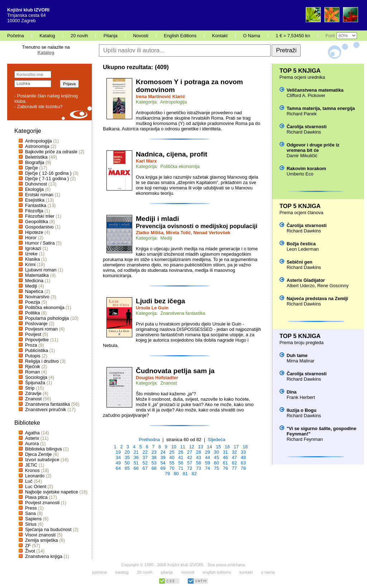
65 (127, 468)
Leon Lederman (303, 249)
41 (181, 457)
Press (31, 508)
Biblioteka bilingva (43, 449)
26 (181, 452)
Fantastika (36, 205)
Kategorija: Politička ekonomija (168, 166)
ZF (28, 546)
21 (136, 452)
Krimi (30, 264)
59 (208, 463)
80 (176, 474)
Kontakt (220, 36)
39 (163, 457)
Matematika (37, 275)
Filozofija (34, 211)
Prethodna (149, 440)
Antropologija (39, 141)
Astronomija (37, 146)
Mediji (31, 286)
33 (243, 452)
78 (243, 468)
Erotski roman (39, 195)
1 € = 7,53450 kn (293, 36)
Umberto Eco (300, 174)
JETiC (31, 465)
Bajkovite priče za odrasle (51, 152)
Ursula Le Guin (152, 308)
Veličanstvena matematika (315, 90)
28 (199, 452)
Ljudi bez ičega (161, 301)
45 (216, 457)
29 (208, 452)
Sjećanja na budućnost (48, 529)
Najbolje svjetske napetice (52, 492)
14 (209, 447)
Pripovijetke (37, 340)
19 (118, 452)
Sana (30, 513)
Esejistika (35, 200)
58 (199, 463)
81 (185, 474)
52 (145, 463)
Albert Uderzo (301, 286)
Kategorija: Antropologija (161, 102)
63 (243, 463)
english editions (217, 572)
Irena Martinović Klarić (160, 97)
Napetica (34, 291)
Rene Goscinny (333, 286)
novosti (188, 572)
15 (218, 447)
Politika (32, 313)
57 (190, 463)
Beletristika (36, 157)
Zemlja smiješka (42, 540)
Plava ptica (36, 497)
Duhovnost (36, 184)
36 (136, 457)
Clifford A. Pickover (306, 95)
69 (163, 468)
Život (30, 551)
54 (163, 463)
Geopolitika (37, 221)
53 (154, 463)
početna (99, 572)
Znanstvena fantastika (47, 404)
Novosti (141, 36)
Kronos (32, 470)
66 (136, 468)
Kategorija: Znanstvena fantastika (171, 313)
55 (172, 463)
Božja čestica (301, 244)
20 (127, 452)
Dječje (32, 168)
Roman (32, 372)
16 (227, 447)
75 (216, 468)
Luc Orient (36, 486)
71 (181, 468)
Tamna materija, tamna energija (321, 108)
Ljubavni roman (41, 270)
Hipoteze (34, 232)
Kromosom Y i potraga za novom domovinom (189, 86)
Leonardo (35, 476)
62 (234, 463)
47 (234, 457)
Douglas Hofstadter (157, 378)
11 (183, 447)
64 (118, 468)
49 (118, 463)
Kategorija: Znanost (156, 383)
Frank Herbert (301, 397)
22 (145, 452)
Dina (292, 392)
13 (200, 447)
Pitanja (111, 36)
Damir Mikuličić (302, 156)
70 (172, 468)
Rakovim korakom (306, 168)
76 (225, 468)
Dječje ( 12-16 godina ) (48, 173)
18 (245, 447)
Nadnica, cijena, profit (171, 154)
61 (225, 463)
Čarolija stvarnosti (307, 127)
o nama (268, 572)
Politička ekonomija (45, 307)
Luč (29, 481)
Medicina (34, 281)
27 (190, 452)
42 (190, 457)
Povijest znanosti (42, 503)
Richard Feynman (305, 439)
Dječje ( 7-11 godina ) (47, 179)
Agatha (32, 433)
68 (154, 468)
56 (181, 463)
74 (208, 468)
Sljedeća (217, 440)
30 (216, 452)
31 (225, 452)
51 (136, 463)
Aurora (32, 444)
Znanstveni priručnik (46, 409)
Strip (30, 388)
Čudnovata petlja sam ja (175, 371)
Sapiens (33, 519)
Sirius (31, 524)
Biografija (35, 162)
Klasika (32, 259)
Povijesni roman (41, 329)
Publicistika (37, 350)
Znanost (33, 399)
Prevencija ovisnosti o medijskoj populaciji (197, 226)
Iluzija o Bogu (302, 410)
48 (243, 457)
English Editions (180, 36)
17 (236, 447)
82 (194, 474)
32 (234, 452)
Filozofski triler (40, 216)
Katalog (47, 36)
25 (172, 452)
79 (167, 474)
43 (199, 457)
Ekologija (34, 189)
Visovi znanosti (40, 535)
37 (145, 457)
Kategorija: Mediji (154, 238)
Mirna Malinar (301, 361)
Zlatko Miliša (150, 233)
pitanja (167, 572)
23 (154, 452)
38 (154, 457)
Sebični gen (300, 262)
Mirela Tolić (178, 233)
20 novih (79, 36)
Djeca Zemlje (39, 454)
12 (191, 447)
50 (127, 463)
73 (199, 468)
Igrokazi (33, 248)
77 (234, 468)
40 (172, 457)
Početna (16, 36)
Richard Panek (302, 114)
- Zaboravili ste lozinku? (38, 107)
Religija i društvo (42, 361)
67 (145, 468)
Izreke (31, 254)
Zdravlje (33, 393)
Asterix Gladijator (306, 280)
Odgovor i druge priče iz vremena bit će (313, 148)
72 (190, 468)
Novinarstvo (37, 297)
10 (174, 447)
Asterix (32, 438)
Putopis (33, 356)
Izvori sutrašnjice (42, 460)
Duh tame (297, 355)
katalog (122, 572)
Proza (31, 345)
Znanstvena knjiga (44, 556)
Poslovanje (36, 324)
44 (208, 457)
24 (163, 452)
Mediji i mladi (157, 219)
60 (216, 463)
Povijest (33, 334)
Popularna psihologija (47, 318)
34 (118, 457)
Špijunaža (35, 383)
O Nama (252, 36)
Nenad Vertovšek (212, 233)
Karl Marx (146, 161)
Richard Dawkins (304, 132)
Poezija (33, 302)
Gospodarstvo (39, 227)
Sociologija (36, 377)
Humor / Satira (40, 243)
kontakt (246, 572)
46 (225, 457)
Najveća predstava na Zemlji (317, 298)
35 (127, 457)
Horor (31, 238)
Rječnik (33, 367)
